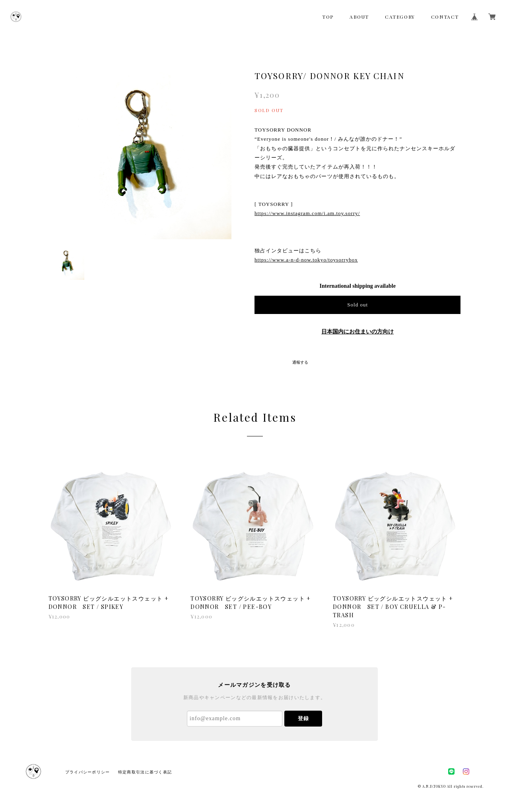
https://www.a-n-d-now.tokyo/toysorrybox (306, 260)
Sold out (357, 305)
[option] (140, 148)
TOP (328, 17)
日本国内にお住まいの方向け (357, 332)
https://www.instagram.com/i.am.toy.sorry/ (307, 213)
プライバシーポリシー (88, 772)
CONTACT (445, 17)
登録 (303, 718)
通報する (300, 362)
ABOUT (359, 17)
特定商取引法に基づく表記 (145, 772)
